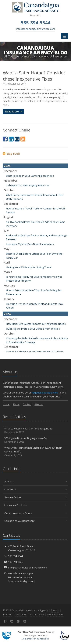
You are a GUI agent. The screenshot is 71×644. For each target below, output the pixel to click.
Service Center (35, 497)
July (6, 231)
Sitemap (39, 404)
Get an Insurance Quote (35, 513)
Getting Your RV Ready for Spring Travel (29, 267)
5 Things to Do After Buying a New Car (28, 185)
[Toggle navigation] (65, 36)
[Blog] (23, 139)
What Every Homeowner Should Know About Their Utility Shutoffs (35, 452)
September (11, 204)
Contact (27, 404)
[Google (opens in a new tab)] (17, 139)
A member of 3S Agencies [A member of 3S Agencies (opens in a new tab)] (36, 639)
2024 (7, 314)
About (16, 404)
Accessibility (37, 614)
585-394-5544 (16, 556)
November (11, 181)
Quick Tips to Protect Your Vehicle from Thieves (33, 329)
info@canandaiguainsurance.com (35, 29)
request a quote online (45, 393)
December (10, 171)
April (7, 262)
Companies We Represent (35, 521)
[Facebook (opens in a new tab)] (5, 139)
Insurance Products (35, 505)
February (10, 285)
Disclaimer (21, 614)
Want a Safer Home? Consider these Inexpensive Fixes (34, 76)
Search (55, 610)
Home (6, 404)
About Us (35, 481)
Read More (14, 111)
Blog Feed (11, 154)
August (9, 217)
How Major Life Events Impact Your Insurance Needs (36, 324)
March (8, 272)
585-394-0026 (16, 562)
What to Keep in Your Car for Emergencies (30, 176)
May (7, 249)
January (9, 299)
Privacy (7, 614)
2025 (7, 166)
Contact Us (35, 489)
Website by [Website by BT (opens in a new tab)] (55, 614)
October (9, 190)
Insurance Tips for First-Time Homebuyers (30, 244)
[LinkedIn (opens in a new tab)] (11, 139)
